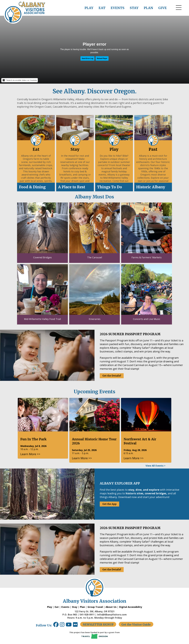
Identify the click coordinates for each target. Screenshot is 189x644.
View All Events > (155, 466)
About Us (111, 607)
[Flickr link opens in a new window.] (77, 625)
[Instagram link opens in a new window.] (63, 625)
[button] (179, 12)
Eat (57, 607)
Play (49, 607)
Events (65, 607)
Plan (82, 607)
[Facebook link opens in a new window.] (56, 625)
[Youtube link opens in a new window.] (69, 625)
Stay (75, 607)
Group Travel (95, 607)
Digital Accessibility (131, 607)
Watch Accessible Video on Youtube (22, 80)
